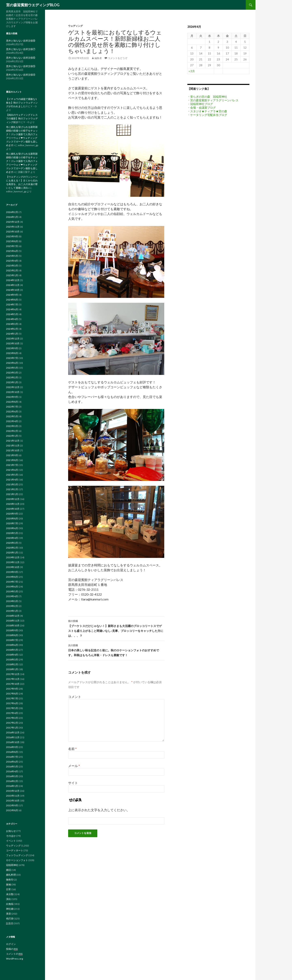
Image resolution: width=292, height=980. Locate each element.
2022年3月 (12, 426)
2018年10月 (13, 625)
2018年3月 (12, 660)
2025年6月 (12, 251)
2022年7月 (12, 407)
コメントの (14, 954)
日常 (9, 889)
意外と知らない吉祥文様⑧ (21, 41)
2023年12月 (13, 339)
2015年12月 (13, 791)
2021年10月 (13, 450)
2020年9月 (12, 514)
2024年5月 (12, 314)
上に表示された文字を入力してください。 (99, 810)
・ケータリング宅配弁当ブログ (207, 115)
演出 (9, 899)
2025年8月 (12, 241)
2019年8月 (12, 577)
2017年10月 (13, 684)
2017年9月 (12, 689)
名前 (72, 749)
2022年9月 (12, 397)
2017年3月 (12, 718)
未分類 (10, 894)
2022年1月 (12, 436)
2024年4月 (12, 319)
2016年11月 (13, 737)
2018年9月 (12, 630)
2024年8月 (12, 300)
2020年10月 (13, 509)
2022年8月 (12, 402)
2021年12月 (13, 441)
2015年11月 (13, 796)
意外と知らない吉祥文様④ (21, 75)
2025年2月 (12, 270)
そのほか (11, 836)
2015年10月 (13, 801)
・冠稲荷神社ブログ (200, 104)
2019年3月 (12, 601)
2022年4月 (12, 421)
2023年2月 (12, 377)
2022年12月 (13, 387)
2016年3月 (12, 776)
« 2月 (192, 71)
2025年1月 (12, 275)
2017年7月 (12, 698)
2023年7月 (12, 358)
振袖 (9, 884)
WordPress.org (14, 959)
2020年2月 (12, 548)
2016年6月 (12, 762)
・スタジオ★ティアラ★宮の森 (207, 111)
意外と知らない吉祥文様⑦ (21, 49)
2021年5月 (12, 475)
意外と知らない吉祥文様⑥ (21, 58)
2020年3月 (12, 543)
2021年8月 (12, 460)
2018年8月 (12, 635)
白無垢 (10, 904)
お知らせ (11, 831)
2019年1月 (12, 611)
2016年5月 (12, 767)
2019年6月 (12, 587)
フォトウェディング (17, 855)
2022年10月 (13, 392)
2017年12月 (13, 674)
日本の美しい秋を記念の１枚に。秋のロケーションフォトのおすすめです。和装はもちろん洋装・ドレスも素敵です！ (116, 650)
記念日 (10, 923)
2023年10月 (13, 343)
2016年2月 (12, 781)
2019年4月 (12, 596)
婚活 (9, 870)
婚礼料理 (11, 875)
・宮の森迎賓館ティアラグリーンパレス (213, 100)
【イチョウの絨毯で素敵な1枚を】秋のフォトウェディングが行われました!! (22, 103)
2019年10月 (13, 567)
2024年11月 (13, 285)
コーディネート (15, 850)
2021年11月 (13, 446)
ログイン (11, 944)
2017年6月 (12, 703)
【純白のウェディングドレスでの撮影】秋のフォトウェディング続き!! (22, 118)
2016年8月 (12, 752)
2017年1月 (12, 728)
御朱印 (10, 880)
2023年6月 (12, 363)
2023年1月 (12, 382)
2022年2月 (12, 431)
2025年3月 (12, 266)
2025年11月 (13, 227)
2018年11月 (13, 621)
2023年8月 (12, 353)
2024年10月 (13, 290)
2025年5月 (12, 256)
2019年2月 (12, 606)
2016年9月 (12, 747)
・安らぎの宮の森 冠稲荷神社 (207, 97)
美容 (9, 914)
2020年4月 (12, 538)
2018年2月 (12, 664)
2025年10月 (13, 232)
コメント (75, 697)
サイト (73, 783)
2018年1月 (12, 669)
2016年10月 (13, 742)
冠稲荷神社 (12, 865)
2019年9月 (12, 572)
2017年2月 (12, 723)
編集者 (98, 58)
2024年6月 (12, 309)
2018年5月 (12, 650)
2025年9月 (12, 236)
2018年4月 (12, 655)
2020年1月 (12, 553)
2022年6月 (12, 411)
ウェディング (75, 26)
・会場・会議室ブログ (202, 108)
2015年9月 (12, 805)
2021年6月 (12, 470)
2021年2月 (12, 489)
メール (74, 766)
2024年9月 (12, 295)
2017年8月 (12, 694)
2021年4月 (12, 480)
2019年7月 (12, 582)
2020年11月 (13, 504)
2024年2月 (12, 329)
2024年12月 (13, 280)
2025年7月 (12, 246)
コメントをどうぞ (118, 58)
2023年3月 (12, 373)
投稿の (12, 949)
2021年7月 (12, 465)
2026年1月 (12, 217)
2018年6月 (12, 645)
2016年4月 (12, 771)
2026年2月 (12, 212)
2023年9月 (12, 348)
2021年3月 (12, 484)
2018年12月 (13, 616)
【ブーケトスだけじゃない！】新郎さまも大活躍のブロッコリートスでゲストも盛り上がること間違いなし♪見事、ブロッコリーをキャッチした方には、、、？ (116, 628)
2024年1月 (12, 334)
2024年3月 (12, 324)
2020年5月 (12, 533)
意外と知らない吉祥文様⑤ (21, 66)
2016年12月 (13, 732)
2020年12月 (13, 499)
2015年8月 (12, 810)
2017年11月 (13, 679)
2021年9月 (12, 455)
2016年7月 (12, 757)
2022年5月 (12, 416)
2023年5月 (12, 368)
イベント (11, 841)
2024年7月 (12, 304)
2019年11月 (13, 562)
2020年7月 (12, 523)
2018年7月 (12, 640)
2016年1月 (12, 786)
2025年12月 (13, 222)
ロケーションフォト (17, 860)
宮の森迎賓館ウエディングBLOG (33, 5)
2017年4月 (12, 713)
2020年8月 (12, 518)
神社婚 (10, 909)
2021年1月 (12, 494)
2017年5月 (12, 708)
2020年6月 (12, 528)
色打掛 (10, 918)
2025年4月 (12, 261)
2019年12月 (13, 557)
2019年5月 (12, 591)
